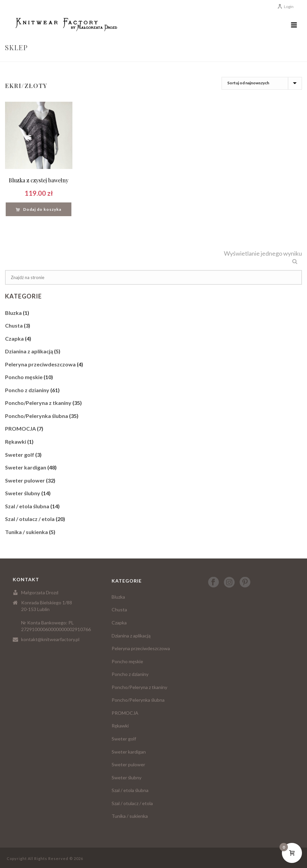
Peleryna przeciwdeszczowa (40, 364)
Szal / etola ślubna (27, 506)
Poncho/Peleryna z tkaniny (38, 403)
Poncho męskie (24, 377)
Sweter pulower (25, 480)
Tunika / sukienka (26, 532)
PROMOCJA (20, 428)
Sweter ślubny (23, 493)
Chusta (14, 325)
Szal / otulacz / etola (30, 519)
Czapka (14, 338)
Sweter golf (20, 455)
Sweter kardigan (26, 467)
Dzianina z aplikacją (29, 351)
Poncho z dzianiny (27, 390)
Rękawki (16, 442)
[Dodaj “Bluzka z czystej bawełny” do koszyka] (39, 209)
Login (285, 7)
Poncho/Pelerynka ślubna (37, 416)
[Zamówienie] (262, 83)
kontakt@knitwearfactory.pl (50, 639)
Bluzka (13, 313)
